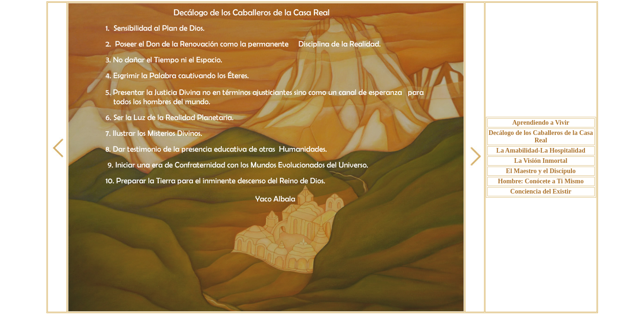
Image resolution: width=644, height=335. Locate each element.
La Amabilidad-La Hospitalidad (541, 151)
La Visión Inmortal (541, 161)
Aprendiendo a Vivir (541, 123)
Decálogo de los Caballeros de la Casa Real (541, 137)
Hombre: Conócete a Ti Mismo (541, 181)
